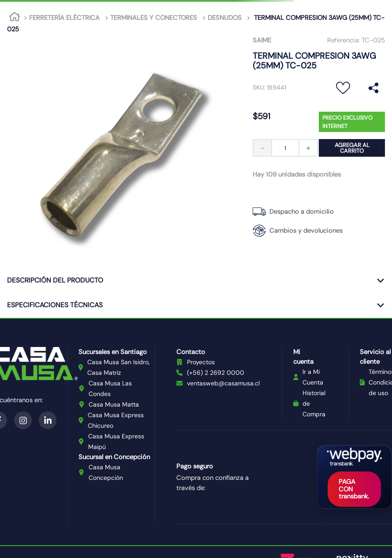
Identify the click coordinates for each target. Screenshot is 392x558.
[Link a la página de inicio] (15, 18)
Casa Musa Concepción (106, 472)
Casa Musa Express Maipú (116, 441)
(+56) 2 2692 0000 (216, 373)
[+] (309, 148)
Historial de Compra (314, 403)
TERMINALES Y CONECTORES (154, 18)
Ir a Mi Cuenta (313, 377)
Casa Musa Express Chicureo (116, 420)
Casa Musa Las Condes (110, 388)
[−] (262, 148)
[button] (373, 88)
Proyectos (201, 362)
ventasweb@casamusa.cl (223, 383)
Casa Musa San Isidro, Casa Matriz (119, 367)
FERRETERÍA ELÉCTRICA (64, 18)
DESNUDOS (225, 18)
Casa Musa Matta (114, 404)
